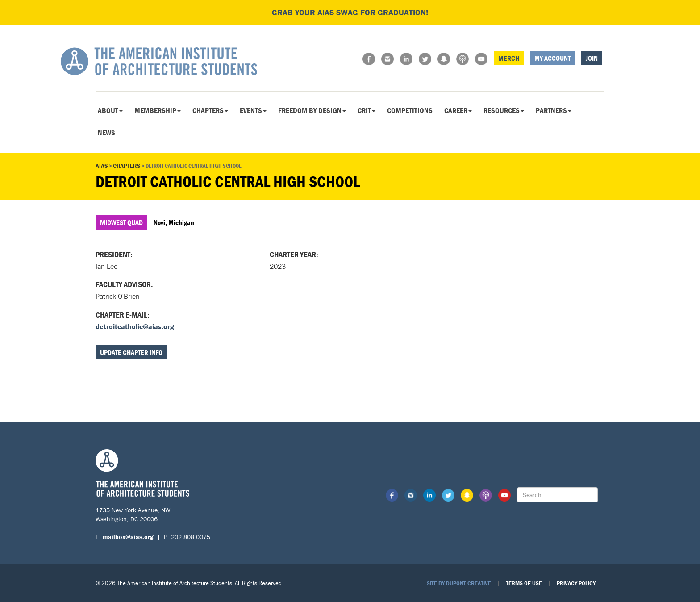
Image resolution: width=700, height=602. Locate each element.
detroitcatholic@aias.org (135, 326)
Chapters (210, 110)
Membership (158, 110)
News (106, 133)
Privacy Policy (576, 583)
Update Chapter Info (131, 352)
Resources (504, 110)
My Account (552, 58)
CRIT (367, 110)
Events (253, 110)
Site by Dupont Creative (459, 583)
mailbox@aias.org (128, 537)
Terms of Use (524, 583)
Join (592, 58)
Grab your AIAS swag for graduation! (350, 12)
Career (458, 110)
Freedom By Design (312, 110)
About (110, 110)
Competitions (410, 110)
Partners (554, 110)
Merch (509, 58)
